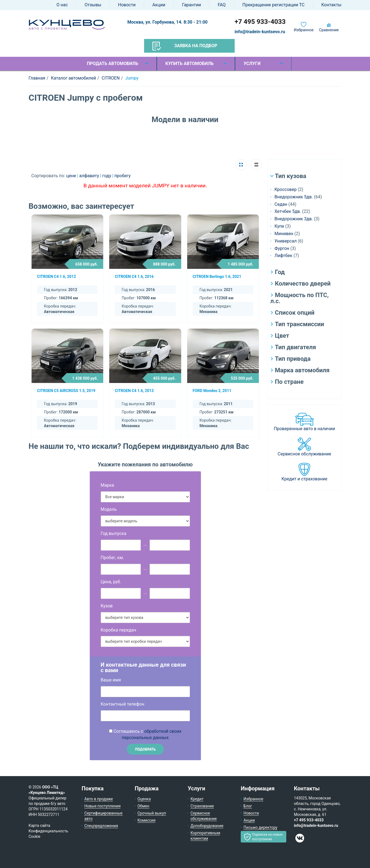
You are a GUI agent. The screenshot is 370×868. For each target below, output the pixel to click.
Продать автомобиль (112, 64)
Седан (281, 204)
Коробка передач (119, 630)
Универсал (286, 241)
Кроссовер (286, 189)
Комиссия (147, 820)
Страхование (202, 806)
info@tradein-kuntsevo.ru (260, 32)
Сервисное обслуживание (305, 454)
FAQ (222, 5)
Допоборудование (207, 826)
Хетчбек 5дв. (288, 211)
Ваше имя (111, 680)
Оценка (144, 799)
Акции (159, 5)
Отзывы (93, 5)
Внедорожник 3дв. (294, 219)
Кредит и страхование (305, 479)
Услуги (252, 64)
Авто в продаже (99, 799)
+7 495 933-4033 (260, 22)
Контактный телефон (123, 704)
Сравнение (329, 30)
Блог (248, 806)
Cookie (34, 836)
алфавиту (90, 176)
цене (72, 176)
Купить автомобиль (189, 64)
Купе (279, 226)
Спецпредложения (101, 826)
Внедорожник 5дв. (294, 197)
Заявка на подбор (185, 46)
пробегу (123, 176)
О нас (62, 5)
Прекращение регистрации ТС (273, 5)
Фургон (282, 248)
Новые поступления (102, 806)
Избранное (304, 30)
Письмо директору (260, 827)
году (107, 176)
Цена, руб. (111, 582)
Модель (109, 509)
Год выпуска (114, 533)
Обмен (143, 806)
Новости (127, 5)
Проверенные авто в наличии (305, 429)
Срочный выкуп (152, 813)
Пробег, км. (112, 558)
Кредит (197, 799)
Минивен (284, 234)
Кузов (107, 606)
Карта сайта (39, 825)
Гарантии (191, 5)
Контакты (331, 5)
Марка (107, 485)
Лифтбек (283, 256)
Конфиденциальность (48, 831)
